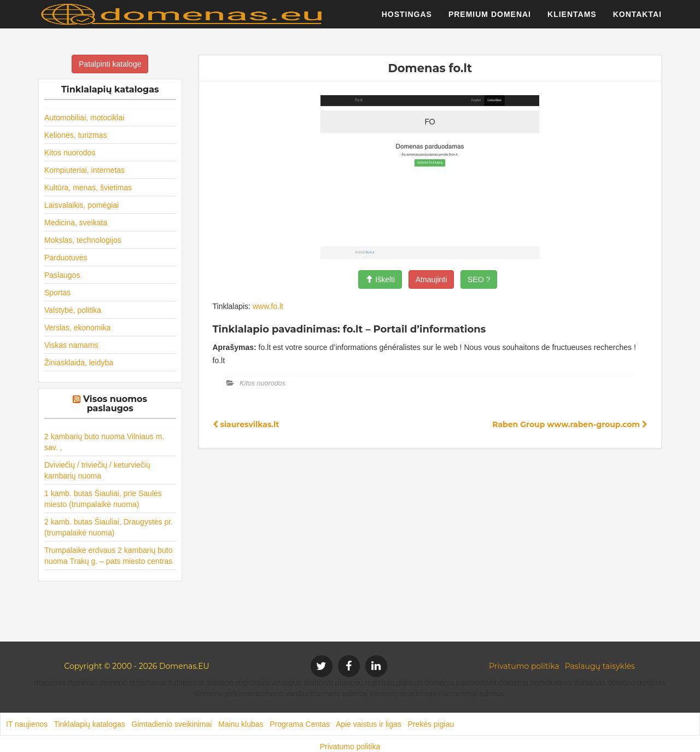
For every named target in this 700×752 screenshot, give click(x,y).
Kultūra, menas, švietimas (88, 188)
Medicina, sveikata (76, 223)
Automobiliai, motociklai (84, 118)
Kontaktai (637, 19)
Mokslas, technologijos (83, 240)
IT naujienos (27, 724)
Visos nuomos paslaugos (115, 404)
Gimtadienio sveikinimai (171, 724)
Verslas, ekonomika (77, 328)
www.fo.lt (268, 306)
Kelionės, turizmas (75, 135)
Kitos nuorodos (70, 153)
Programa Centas (300, 724)
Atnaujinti (431, 279)
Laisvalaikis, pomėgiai (81, 205)
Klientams (572, 19)
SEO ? (479, 279)
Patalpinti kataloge (110, 64)
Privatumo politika (524, 666)
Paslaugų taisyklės (600, 666)
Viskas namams (71, 345)
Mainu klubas (241, 724)
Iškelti (380, 279)
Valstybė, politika (73, 310)
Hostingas (407, 19)
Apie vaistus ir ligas (369, 724)
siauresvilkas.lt (246, 424)
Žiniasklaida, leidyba (79, 363)
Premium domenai (490, 19)
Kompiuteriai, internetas (84, 170)
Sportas (57, 293)
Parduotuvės (66, 258)
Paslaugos (62, 275)
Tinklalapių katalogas (89, 724)
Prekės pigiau (431, 724)
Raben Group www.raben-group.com (570, 424)
